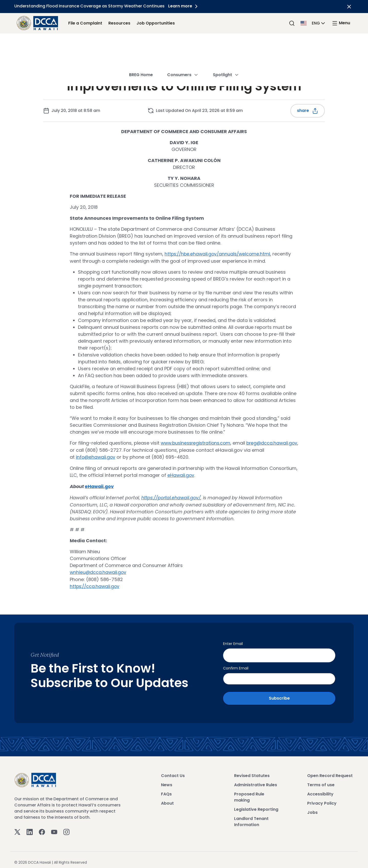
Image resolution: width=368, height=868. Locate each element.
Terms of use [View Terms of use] (321, 780)
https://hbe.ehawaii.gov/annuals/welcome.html (219, 254)
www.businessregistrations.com (197, 443)
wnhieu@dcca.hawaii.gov (99, 571)
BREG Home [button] (141, 45)
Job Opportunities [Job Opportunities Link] (156, 23)
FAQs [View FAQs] (166, 790)
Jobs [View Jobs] (312, 808)
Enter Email (233, 642)
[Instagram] (66, 827)
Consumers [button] (183, 45)
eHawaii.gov (181, 474)
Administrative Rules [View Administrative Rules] (256, 780)
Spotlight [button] (226, 45)
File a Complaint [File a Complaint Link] (85, 23)
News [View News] (167, 780)
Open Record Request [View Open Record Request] (330, 771)
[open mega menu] (341, 23)
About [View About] (167, 799)
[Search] (292, 23)
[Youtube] (54, 827)
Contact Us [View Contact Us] (173, 771)
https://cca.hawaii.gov (95, 585)
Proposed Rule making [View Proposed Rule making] (249, 793)
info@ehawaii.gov (146, 456)
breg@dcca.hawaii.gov (110, 450)
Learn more (185, 6)
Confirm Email (236, 664)
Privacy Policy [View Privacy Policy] (322, 799)
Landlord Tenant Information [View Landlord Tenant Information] (251, 817)
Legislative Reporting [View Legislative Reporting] (256, 805)
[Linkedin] (30, 827)
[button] (313, 23)
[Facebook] (42, 827)
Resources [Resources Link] (119, 23)
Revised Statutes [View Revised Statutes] (252, 771)
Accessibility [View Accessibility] (320, 790)
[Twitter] (17, 827)
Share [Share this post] (308, 111)
